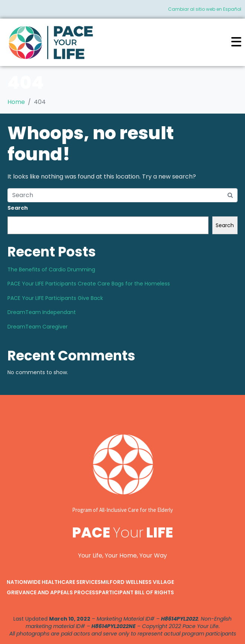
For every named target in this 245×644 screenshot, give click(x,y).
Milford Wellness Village (137, 582)
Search (18, 208)
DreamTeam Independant (42, 312)
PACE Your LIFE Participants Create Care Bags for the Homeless (89, 284)
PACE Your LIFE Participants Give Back (55, 298)
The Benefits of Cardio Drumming (51, 269)
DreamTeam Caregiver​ (38, 327)
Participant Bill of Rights (136, 592)
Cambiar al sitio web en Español (205, 9)
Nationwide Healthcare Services (54, 582)
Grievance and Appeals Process (53, 592)
